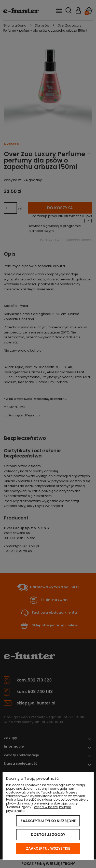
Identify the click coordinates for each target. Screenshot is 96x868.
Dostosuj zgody (48, 835)
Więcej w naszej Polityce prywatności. (38, 809)
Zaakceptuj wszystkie (48, 848)
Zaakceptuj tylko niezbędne (48, 821)
